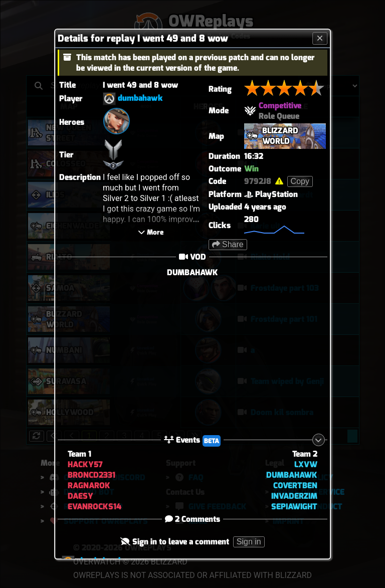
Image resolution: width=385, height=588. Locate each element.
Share (228, 244)
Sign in (249, 542)
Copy (300, 181)
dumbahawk (140, 98)
